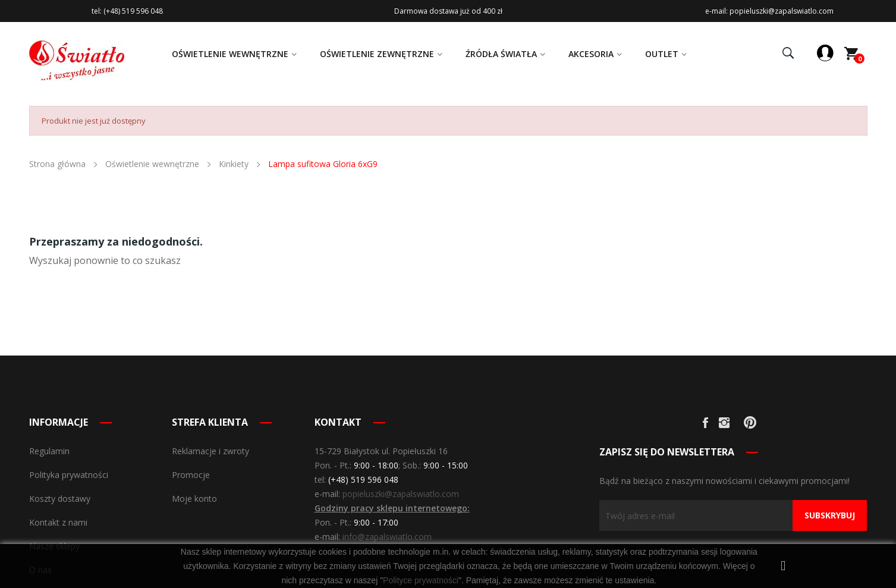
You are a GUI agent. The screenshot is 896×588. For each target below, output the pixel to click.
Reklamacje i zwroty (210, 451)
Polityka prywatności (69, 475)
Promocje (191, 475)
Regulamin (49, 451)
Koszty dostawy (60, 499)
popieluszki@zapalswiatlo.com (401, 494)
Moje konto (194, 499)
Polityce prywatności (421, 580)
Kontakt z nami (58, 522)
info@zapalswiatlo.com (387, 537)
